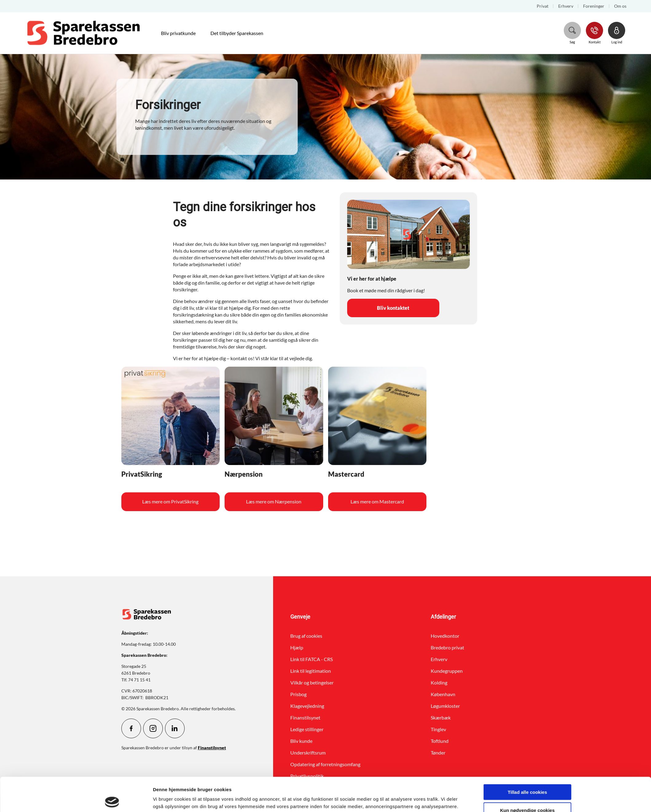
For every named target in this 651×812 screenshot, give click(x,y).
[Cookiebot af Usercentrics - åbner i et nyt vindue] (112, 800)
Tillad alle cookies (527, 758)
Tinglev (438, 729)
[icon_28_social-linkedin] (175, 728)
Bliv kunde (301, 741)
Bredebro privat (447, 647)
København (443, 694)
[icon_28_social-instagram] (153, 728)
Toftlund (440, 741)
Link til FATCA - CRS (312, 659)
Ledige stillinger (307, 729)
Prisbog (298, 694)
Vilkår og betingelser (312, 682)
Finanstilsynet (305, 717)
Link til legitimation (311, 671)
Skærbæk (441, 717)
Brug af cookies (306, 636)
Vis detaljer (392, 800)
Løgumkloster (445, 706)
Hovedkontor (445, 636)
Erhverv (439, 659)
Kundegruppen (447, 671)
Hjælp (297, 647)
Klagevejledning (307, 706)
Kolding (439, 682)
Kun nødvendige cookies (527, 776)
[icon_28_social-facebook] (131, 728)
